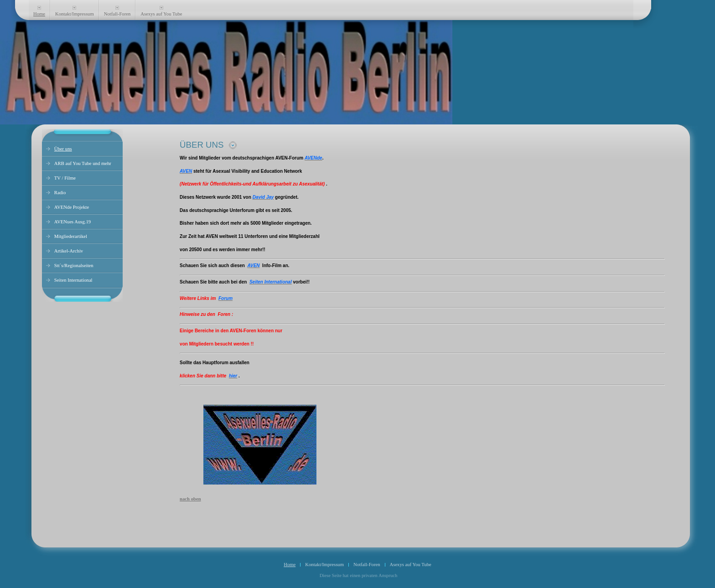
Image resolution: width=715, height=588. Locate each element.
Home (39, 14)
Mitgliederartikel (71, 236)
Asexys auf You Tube (161, 14)
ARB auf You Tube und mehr (83, 163)
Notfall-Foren (117, 14)
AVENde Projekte (72, 207)
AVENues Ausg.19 (73, 222)
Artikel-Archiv (69, 251)
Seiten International (73, 280)
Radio (60, 193)
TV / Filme (65, 178)
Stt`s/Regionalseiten (74, 266)
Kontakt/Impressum (75, 14)
